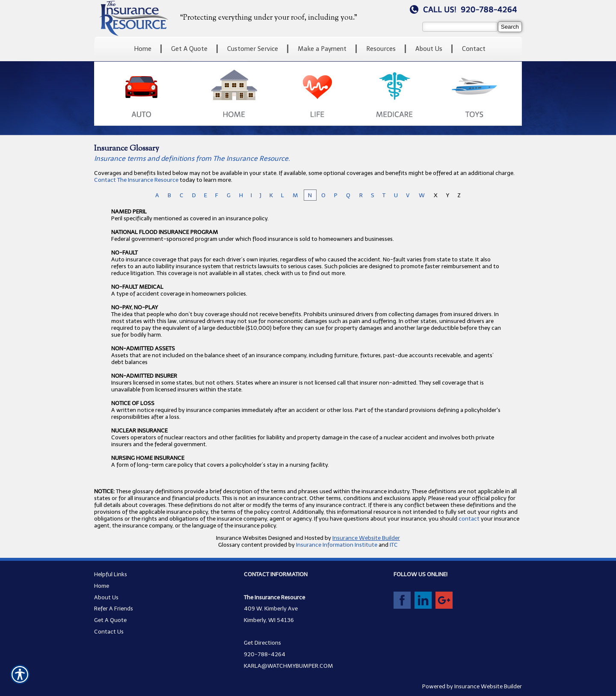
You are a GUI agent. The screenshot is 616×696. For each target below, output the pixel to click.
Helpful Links (111, 574)
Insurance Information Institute (337, 545)
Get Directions (262, 643)
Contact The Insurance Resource (136, 180)
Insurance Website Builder (366, 538)
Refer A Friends (114, 608)
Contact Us (109, 631)
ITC (394, 545)
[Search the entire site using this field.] (460, 27)
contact (469, 518)
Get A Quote (110, 620)
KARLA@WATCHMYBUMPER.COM (289, 666)
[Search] (510, 27)
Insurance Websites (241, 538)
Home (102, 586)
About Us (106, 597)
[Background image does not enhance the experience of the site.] (308, 49)
